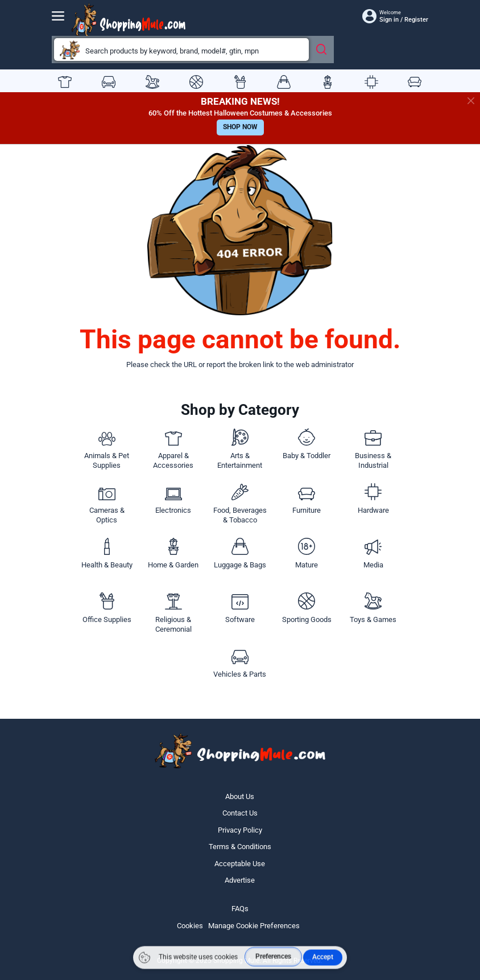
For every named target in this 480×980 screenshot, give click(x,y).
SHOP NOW (240, 127)
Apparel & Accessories (65, 82)
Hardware (371, 82)
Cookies (190, 926)
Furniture (415, 82)
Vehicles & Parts (109, 82)
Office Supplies (240, 82)
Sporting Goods (196, 82)
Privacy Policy (240, 830)
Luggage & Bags (284, 82)
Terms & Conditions (240, 847)
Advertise (240, 880)
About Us (240, 796)
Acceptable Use (240, 864)
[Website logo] (129, 20)
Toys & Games (152, 82)
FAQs (240, 909)
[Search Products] (323, 48)
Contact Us (240, 813)
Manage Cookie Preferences (254, 926)
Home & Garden (328, 82)
